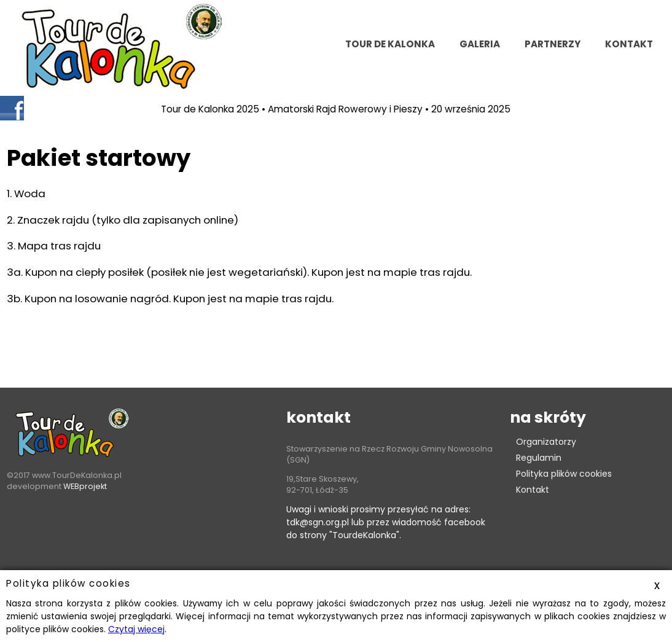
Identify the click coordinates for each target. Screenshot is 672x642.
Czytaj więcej (136, 629)
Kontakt (533, 490)
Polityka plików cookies (564, 474)
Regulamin (539, 458)
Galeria (480, 44)
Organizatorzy (546, 442)
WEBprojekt (85, 486)
